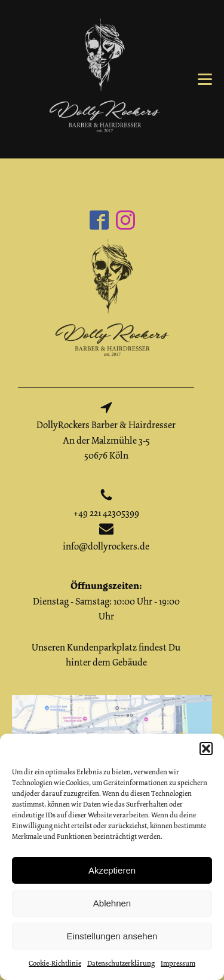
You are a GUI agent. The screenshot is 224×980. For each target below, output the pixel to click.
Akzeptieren (112, 870)
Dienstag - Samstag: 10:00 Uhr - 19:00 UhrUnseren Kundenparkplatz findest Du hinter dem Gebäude (106, 624)
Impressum (178, 963)
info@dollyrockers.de (106, 547)
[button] (206, 749)
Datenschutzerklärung (121, 963)
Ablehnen (112, 903)
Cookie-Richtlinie (55, 963)
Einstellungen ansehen (112, 936)
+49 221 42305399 (106, 513)
